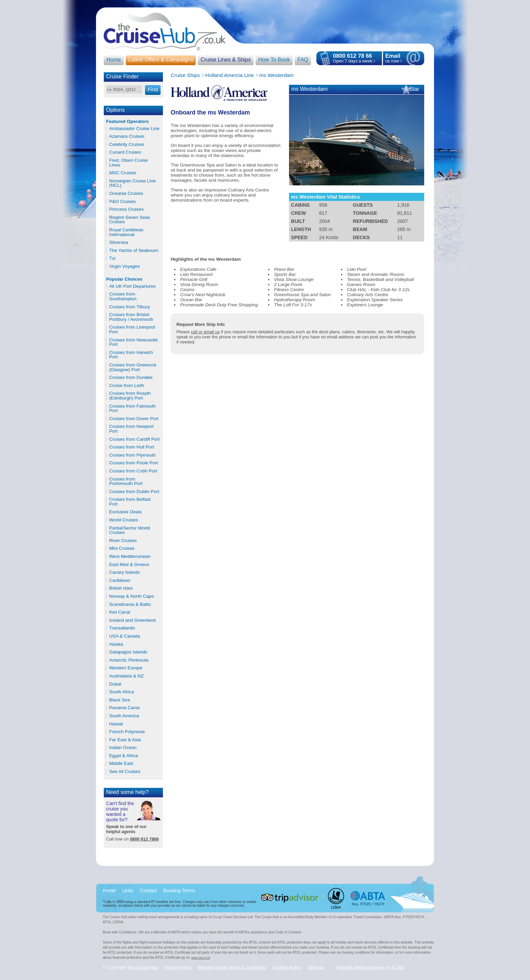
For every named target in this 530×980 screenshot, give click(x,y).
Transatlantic (122, 628)
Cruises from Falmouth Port (132, 408)
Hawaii (116, 724)
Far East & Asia (125, 740)
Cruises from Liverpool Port (132, 329)
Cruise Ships (185, 75)
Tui (112, 258)
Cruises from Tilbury (130, 307)
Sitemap (316, 967)
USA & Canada (125, 636)
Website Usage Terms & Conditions (232, 967)
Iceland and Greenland (132, 620)
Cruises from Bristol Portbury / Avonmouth (131, 317)
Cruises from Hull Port (132, 447)
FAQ (303, 60)
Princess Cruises (126, 209)
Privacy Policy (178, 967)
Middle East (121, 764)
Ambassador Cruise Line (134, 129)
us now (393, 59)
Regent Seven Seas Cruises (130, 220)
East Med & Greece (129, 565)
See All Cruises (125, 772)
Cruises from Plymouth (132, 455)
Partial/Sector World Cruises (130, 530)
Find (153, 89)
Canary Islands (125, 572)
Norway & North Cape (131, 596)
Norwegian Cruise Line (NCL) (132, 183)
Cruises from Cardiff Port (134, 439)
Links (128, 891)
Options (115, 110)
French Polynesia (127, 732)
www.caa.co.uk (201, 958)
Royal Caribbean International (126, 232)
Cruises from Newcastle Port (134, 342)
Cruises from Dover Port (134, 419)
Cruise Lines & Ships (226, 60)
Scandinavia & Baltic (130, 604)
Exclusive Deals (125, 512)
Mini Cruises (122, 548)
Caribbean (120, 581)
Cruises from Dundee (131, 378)
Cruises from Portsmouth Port (126, 481)
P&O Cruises (123, 202)
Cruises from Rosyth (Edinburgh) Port (130, 396)
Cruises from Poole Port (134, 463)
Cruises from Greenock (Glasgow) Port (133, 367)
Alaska (116, 644)
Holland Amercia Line (230, 75)
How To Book (274, 60)
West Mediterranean (130, 557)
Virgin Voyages (124, 266)
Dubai (115, 684)
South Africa (122, 692)
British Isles (121, 588)
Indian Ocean (123, 748)
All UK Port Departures (132, 286)
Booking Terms (179, 891)
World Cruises (124, 520)
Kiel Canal (120, 612)
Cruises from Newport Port (131, 429)
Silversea (119, 242)
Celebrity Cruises (127, 145)
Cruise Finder (122, 76)
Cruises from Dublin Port (134, 492)
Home (114, 60)
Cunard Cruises (125, 152)
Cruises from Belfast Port (130, 502)
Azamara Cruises (127, 136)
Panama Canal (124, 708)
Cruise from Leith (127, 386)
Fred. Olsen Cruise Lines (128, 163)
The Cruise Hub (142, 967)
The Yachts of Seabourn (134, 251)
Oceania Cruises (126, 194)
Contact (148, 891)
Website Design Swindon (361, 967)
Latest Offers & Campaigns (161, 60)
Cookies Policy (287, 967)
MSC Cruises (123, 173)
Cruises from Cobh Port (133, 471)
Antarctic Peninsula (129, 660)
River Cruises (123, 541)
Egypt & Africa (124, 756)
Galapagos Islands (128, 652)
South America (124, 716)
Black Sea (119, 700)
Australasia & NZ (126, 676)
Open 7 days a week (353, 61)
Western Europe (126, 668)
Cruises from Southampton (123, 296)
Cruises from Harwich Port (131, 355)
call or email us (205, 332)
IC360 (398, 967)
